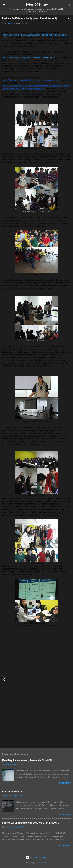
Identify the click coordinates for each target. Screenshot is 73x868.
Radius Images (42, 863)
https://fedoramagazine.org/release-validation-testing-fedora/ (29, 58)
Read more (65, 783)
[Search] (69, 5)
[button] (69, 19)
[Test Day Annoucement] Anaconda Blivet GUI (27, 760)
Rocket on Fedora (12, 791)
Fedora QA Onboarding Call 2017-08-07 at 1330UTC (31, 823)
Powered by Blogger (36, 858)
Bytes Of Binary (37, 5)
